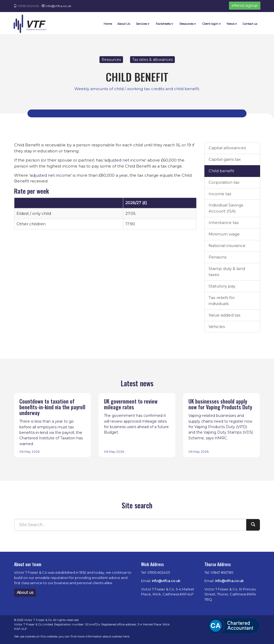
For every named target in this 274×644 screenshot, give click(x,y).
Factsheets (164, 24)
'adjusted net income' (125, 160)
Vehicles (217, 327)
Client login (212, 24)
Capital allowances (227, 148)
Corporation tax (224, 182)
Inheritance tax (224, 223)
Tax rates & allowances (152, 60)
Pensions (217, 257)
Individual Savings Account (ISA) (226, 208)
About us (25, 593)
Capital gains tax (225, 159)
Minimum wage (224, 234)
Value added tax (225, 315)
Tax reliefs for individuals (222, 301)
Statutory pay (222, 286)
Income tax (220, 194)
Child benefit (221, 171)
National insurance (227, 246)
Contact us (250, 24)
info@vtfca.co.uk (58, 6)
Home (108, 24)
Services (143, 24)
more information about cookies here (103, 636)
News (232, 24)
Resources (188, 24)
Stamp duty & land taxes (227, 272)
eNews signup (245, 5)
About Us (124, 24)
